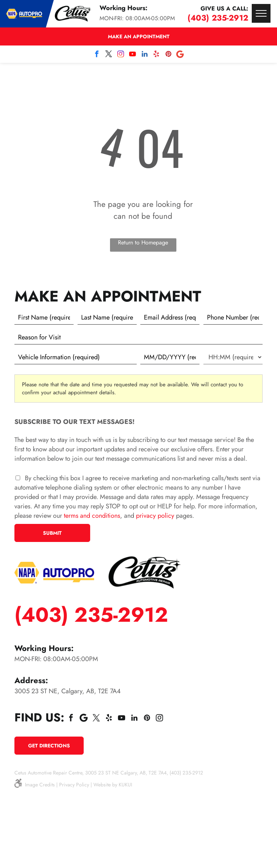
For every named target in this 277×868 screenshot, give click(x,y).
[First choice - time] (233, 357)
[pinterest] (168, 55)
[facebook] (97, 55)
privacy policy (155, 516)
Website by (105, 785)
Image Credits (40, 785)
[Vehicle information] (76, 357)
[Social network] (180, 55)
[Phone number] (233, 317)
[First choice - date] (170, 357)
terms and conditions (92, 516)
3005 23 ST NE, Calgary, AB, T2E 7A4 (68, 691)
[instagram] (121, 55)
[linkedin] (145, 55)
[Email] (170, 317)
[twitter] (109, 55)
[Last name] (107, 317)
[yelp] (157, 55)
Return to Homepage (143, 242)
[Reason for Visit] (138, 337)
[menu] (261, 13)
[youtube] (133, 55)
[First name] (44, 317)
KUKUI (125, 785)
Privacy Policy (74, 785)
